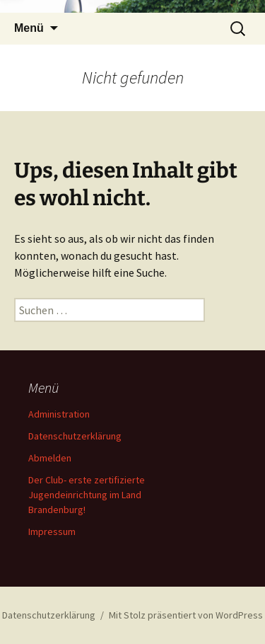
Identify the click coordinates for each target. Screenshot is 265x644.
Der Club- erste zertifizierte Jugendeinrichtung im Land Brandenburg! (87, 495)
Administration (59, 414)
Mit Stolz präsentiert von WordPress (186, 615)
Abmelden (50, 458)
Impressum (52, 531)
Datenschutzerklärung (75, 436)
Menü (29, 28)
